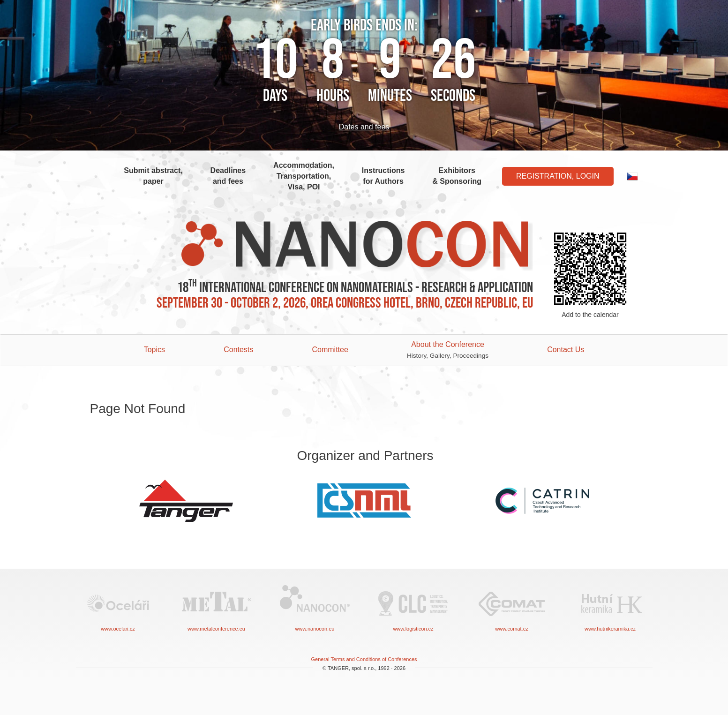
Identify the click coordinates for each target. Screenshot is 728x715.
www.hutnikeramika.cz (610, 607)
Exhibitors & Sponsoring (457, 176)
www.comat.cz (512, 607)
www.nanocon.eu (315, 607)
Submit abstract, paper (153, 176)
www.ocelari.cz (118, 607)
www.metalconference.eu (217, 607)
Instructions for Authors (383, 176)
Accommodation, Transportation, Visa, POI (304, 176)
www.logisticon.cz (413, 607)
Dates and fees (364, 127)
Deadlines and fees (228, 176)
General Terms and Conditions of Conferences (364, 659)
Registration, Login (558, 176)
